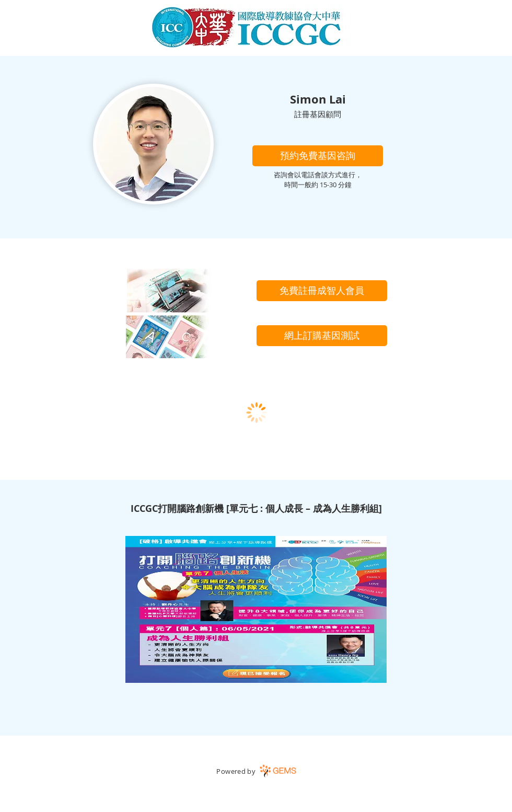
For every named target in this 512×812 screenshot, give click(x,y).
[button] (318, 156)
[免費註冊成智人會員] (322, 291)
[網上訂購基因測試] (322, 336)
